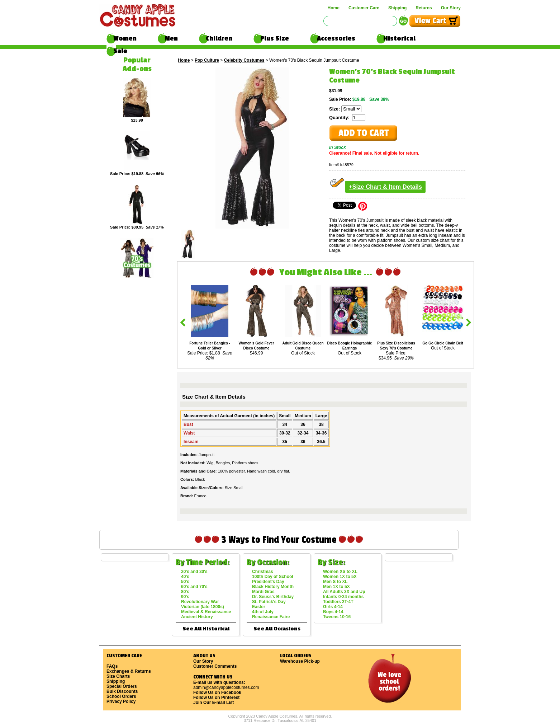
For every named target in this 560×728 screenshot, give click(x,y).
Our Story (451, 8)
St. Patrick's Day (269, 602)
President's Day (268, 582)
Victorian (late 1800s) (203, 607)
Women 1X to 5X (340, 577)
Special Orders (122, 686)
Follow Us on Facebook (217, 692)
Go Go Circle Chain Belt (443, 343)
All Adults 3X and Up (344, 592)
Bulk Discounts (122, 691)
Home (334, 8)
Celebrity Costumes (244, 60)
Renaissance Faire (271, 617)
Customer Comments (215, 666)
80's (185, 592)
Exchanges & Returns (129, 671)
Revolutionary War (200, 602)
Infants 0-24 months (343, 597)
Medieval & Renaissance (206, 612)
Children (219, 38)
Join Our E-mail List (213, 703)
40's (185, 577)
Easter (259, 607)
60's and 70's (194, 587)
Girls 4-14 (333, 607)
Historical (399, 38)
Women (125, 38)
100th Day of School (273, 577)
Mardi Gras (263, 592)
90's (185, 597)
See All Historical (206, 629)
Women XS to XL (340, 572)
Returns (424, 8)
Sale (120, 51)
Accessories (336, 38)
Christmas (263, 572)
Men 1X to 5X (336, 587)
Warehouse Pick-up (300, 661)
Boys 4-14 (333, 612)
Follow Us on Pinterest (216, 698)
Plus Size (275, 38)
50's (185, 582)
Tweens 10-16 (337, 617)
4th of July (263, 612)
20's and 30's (194, 572)
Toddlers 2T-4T (338, 602)
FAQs (112, 666)
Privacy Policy (121, 701)
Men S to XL (335, 582)
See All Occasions (277, 629)
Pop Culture (207, 60)
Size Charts (118, 676)
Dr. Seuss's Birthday (273, 597)
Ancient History (197, 617)
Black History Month (273, 587)
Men (171, 38)
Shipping (397, 8)
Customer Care (364, 8)
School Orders (121, 696)
